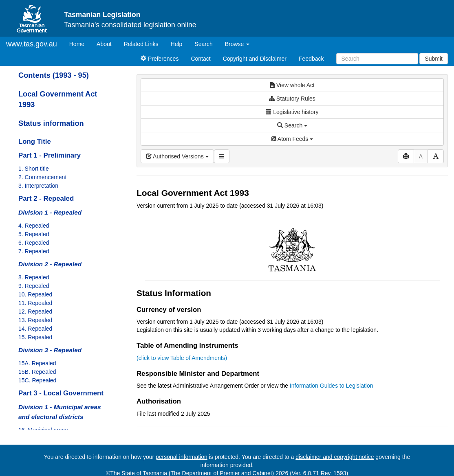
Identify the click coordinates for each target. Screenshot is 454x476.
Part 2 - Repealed (46, 199)
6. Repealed (34, 243)
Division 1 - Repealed (50, 212)
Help (177, 44)
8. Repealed (34, 277)
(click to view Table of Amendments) (182, 358)
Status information (51, 123)
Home (80, 43)
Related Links (141, 44)
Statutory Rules (292, 99)
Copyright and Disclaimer (255, 59)
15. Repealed (35, 337)
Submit (434, 59)
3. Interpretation (38, 186)
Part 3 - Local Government (61, 393)
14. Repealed (35, 329)
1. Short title (34, 169)
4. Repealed (34, 226)
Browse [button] (237, 44)
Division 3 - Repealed (50, 350)
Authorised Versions (177, 156)
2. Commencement (42, 177)
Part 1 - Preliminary (50, 155)
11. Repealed (35, 303)
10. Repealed (35, 294)
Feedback (311, 59)
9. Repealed (34, 286)
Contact (201, 59)
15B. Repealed (37, 372)
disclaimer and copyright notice (335, 457)
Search (203, 44)
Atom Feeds (292, 139)
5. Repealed (34, 234)
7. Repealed (34, 251)
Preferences (160, 59)
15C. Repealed (37, 380)
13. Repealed (35, 320)
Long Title (35, 141)
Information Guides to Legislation (332, 386)
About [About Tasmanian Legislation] (104, 44)
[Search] (377, 59)
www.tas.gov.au (32, 44)
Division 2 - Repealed (50, 264)
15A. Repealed (37, 363)
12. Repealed (35, 311)
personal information (182, 457)
